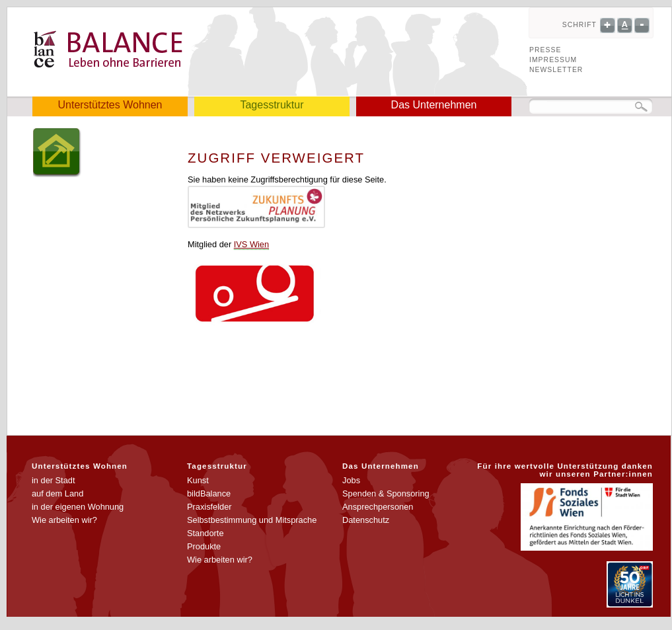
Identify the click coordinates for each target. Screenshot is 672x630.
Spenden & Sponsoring (386, 493)
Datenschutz (366, 520)
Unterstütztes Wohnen (110, 105)
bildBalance (209, 493)
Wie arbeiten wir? (64, 520)
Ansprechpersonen (378, 507)
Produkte (204, 546)
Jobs (351, 480)
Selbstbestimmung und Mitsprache (252, 520)
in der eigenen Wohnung (78, 507)
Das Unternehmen (434, 105)
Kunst (198, 480)
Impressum (553, 60)
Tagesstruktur (272, 105)
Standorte (205, 533)
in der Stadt (53, 480)
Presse (545, 50)
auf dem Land (57, 493)
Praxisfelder (209, 507)
